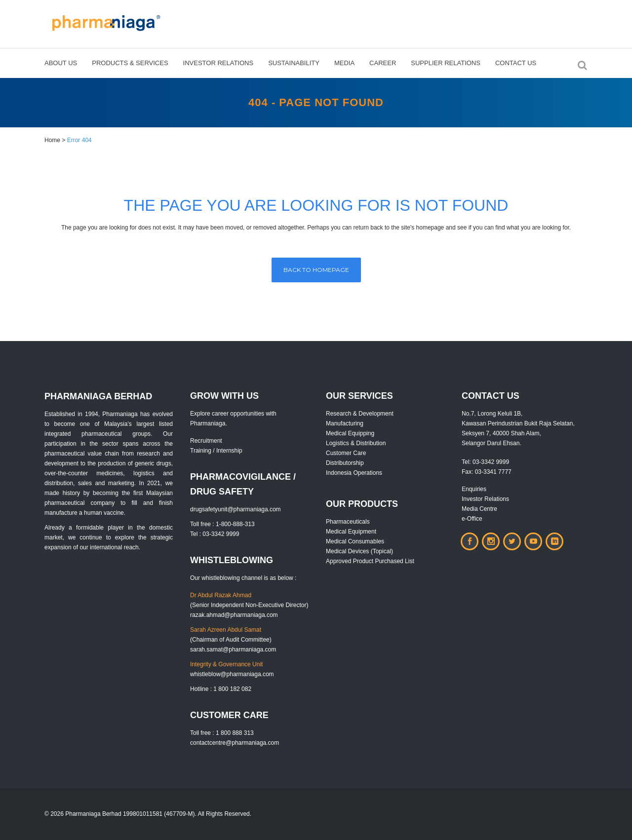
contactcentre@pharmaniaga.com (235, 743)
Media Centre (479, 509)
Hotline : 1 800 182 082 (221, 689)
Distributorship (345, 463)
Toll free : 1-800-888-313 (222, 524)
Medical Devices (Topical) (359, 551)
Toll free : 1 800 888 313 (222, 733)
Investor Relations (485, 499)
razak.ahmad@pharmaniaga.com (234, 615)
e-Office (472, 519)
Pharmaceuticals (348, 522)
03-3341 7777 (493, 472)
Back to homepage (316, 270)
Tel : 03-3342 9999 (215, 534)
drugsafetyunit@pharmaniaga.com (236, 509)
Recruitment (206, 441)
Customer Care (346, 453)
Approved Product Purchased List (370, 561)
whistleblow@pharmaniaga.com (232, 674)
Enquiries (474, 489)
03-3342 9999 (491, 462)
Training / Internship (216, 451)
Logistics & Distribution (356, 443)
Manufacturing (345, 423)
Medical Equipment (351, 532)
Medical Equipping (350, 433)
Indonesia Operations (354, 473)
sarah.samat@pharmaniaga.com (233, 649)
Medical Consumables (355, 541)
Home (52, 140)
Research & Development (360, 414)
